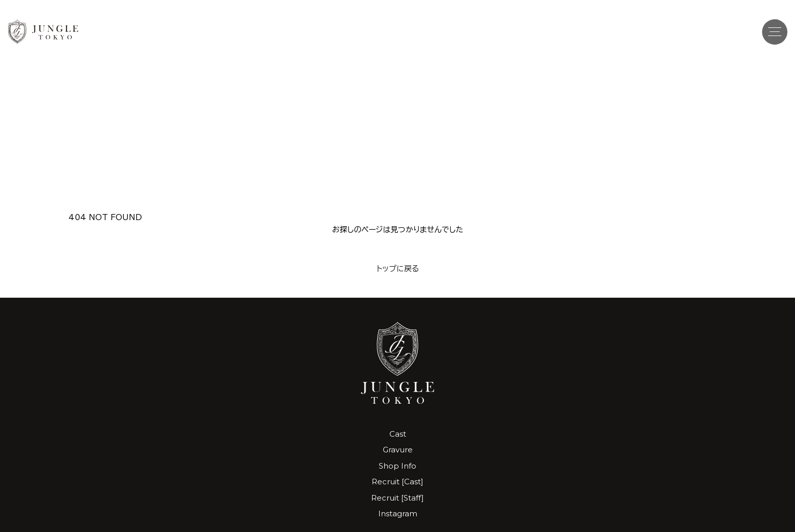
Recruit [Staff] (397, 498)
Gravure (398, 450)
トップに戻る (398, 269)
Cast (398, 434)
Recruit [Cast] (397, 482)
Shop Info (397, 466)
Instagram (398, 513)
